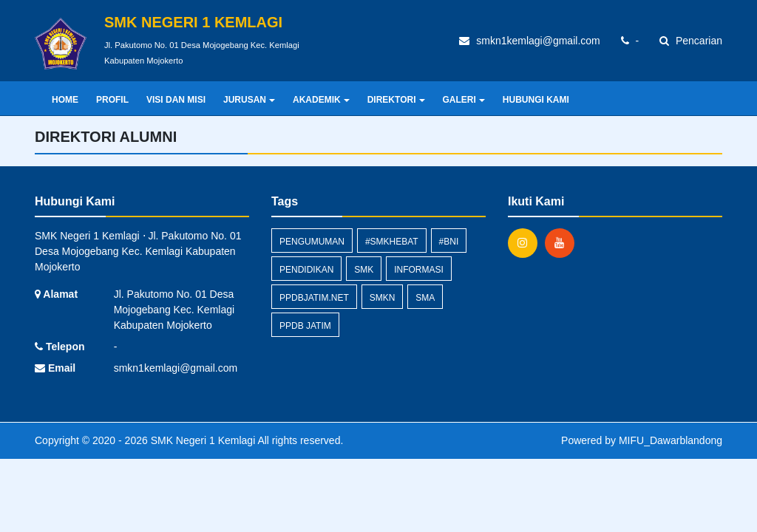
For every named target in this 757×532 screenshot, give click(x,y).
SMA (425, 298)
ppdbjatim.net (314, 298)
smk (364, 270)
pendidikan (306, 270)
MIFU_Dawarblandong (671, 440)
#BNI (449, 242)
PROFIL (112, 100)
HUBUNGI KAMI (536, 100)
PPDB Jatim (305, 326)
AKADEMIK (321, 100)
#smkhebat (392, 242)
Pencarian (691, 41)
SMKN (383, 298)
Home (65, 100)
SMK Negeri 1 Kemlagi (202, 440)
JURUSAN (249, 100)
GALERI (464, 100)
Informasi (419, 270)
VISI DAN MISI (176, 100)
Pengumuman (312, 242)
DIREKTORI (396, 100)
